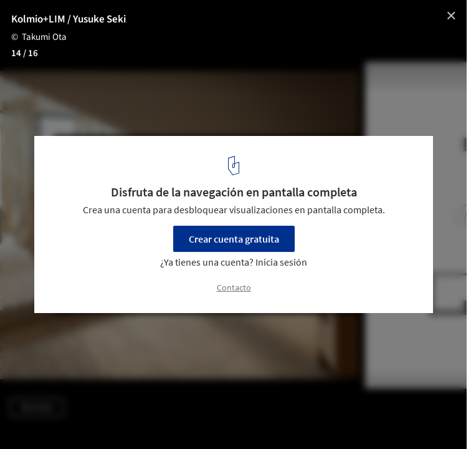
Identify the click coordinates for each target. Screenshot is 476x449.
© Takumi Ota (39, 37)
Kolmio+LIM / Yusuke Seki (69, 19)
